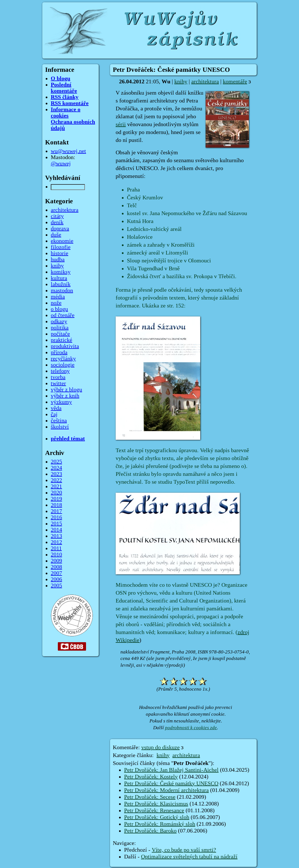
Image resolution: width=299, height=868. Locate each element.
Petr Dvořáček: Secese (150, 797)
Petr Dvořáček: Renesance (154, 811)
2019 (56, 499)
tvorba (58, 377)
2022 (56, 480)
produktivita (65, 346)
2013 (56, 536)
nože (56, 303)
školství (60, 427)
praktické (61, 340)
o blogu (59, 309)
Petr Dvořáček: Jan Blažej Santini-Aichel (171, 770)
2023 (56, 474)
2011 (56, 548)
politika (60, 328)
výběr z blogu (66, 390)
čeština (59, 421)
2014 (56, 530)
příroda (59, 352)
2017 (56, 511)
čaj (54, 414)
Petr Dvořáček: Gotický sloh (157, 817)
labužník (61, 284)
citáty (57, 216)
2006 (56, 579)
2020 (56, 493)
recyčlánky (63, 359)
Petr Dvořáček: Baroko (150, 831)
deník (57, 222)
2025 (56, 462)
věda (56, 408)
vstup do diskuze (161, 747)
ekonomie (62, 241)
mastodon (62, 291)
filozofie (61, 247)
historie (60, 253)
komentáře (235, 82)
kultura (59, 278)
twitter (58, 383)
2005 (56, 586)
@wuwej (61, 164)
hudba (58, 260)
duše (56, 235)
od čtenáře (63, 315)
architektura (205, 82)
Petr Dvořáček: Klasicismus (156, 804)
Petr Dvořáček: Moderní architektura (166, 790)
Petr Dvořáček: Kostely (151, 777)
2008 (56, 567)
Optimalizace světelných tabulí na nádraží (189, 857)
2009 (56, 561)
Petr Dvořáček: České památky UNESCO (171, 784)
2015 (56, 524)
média (58, 297)
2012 (56, 542)
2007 (56, 573)
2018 (56, 505)
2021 (56, 487)
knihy (181, 82)
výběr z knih (65, 396)
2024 (56, 468)
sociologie (63, 365)
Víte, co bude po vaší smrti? (184, 850)
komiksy (61, 272)
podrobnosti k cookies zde (191, 728)
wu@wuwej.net (68, 151)
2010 (56, 555)
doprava (60, 229)
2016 (56, 517)
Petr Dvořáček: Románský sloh (160, 824)
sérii (121, 124)
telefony (60, 371)
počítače (60, 334)
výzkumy (61, 402)
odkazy (59, 322)
